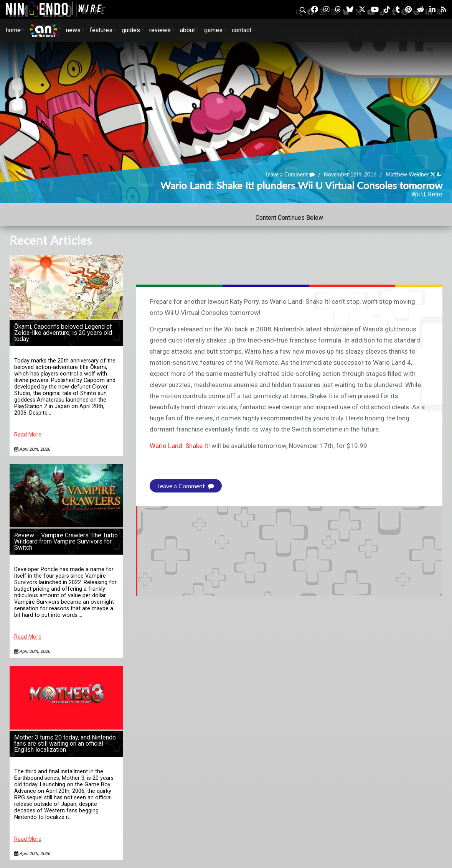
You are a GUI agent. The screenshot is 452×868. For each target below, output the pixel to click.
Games (213, 30)
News (73, 30)
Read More (28, 435)
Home (13, 30)
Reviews (160, 30)
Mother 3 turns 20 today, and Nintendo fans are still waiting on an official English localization (65, 744)
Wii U (418, 194)
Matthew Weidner (407, 174)
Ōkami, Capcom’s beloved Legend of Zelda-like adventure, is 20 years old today (63, 333)
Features (101, 30)
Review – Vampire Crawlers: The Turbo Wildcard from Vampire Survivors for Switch (66, 541)
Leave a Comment (290, 174)
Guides (131, 30)
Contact (242, 30)
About (187, 30)
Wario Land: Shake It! (180, 446)
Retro (435, 194)
